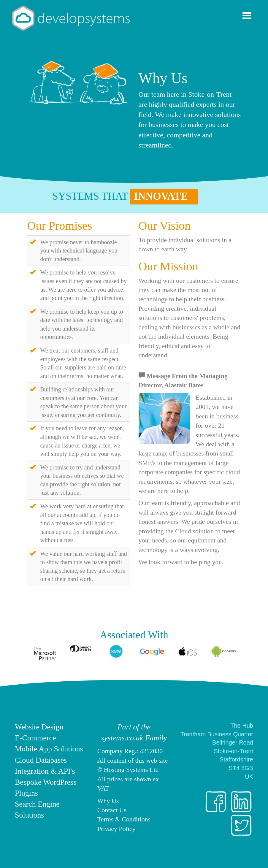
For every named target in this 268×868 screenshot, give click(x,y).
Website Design (39, 727)
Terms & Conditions (124, 819)
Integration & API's (45, 771)
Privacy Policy (116, 829)
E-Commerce (35, 738)
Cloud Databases (41, 760)
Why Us (108, 801)
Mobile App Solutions (49, 749)
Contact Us (112, 810)
